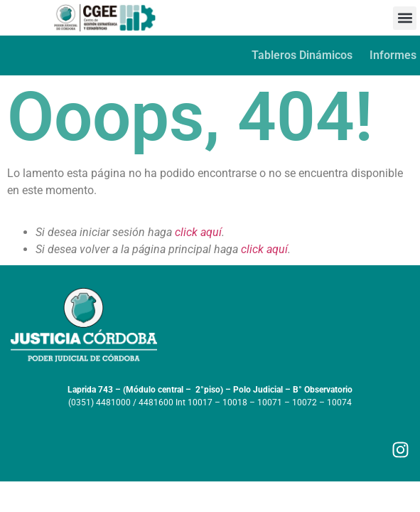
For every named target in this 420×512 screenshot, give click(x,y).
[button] (405, 18)
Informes (393, 55)
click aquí (198, 232)
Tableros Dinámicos (302, 55)
